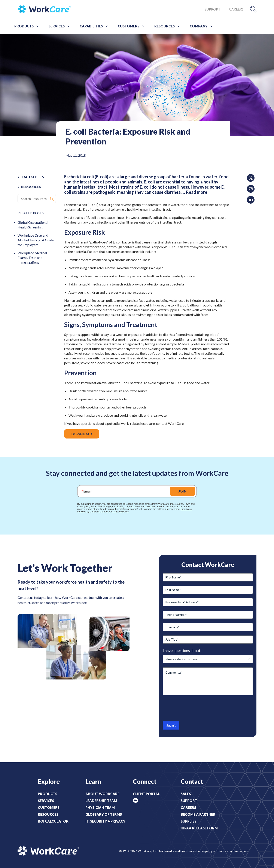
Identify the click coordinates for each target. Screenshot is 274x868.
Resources (169, 26)
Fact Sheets (33, 177)
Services (61, 26)
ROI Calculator (53, 821)
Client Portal (146, 794)
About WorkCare (102, 794)
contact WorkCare (170, 423)
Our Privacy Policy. (119, 512)
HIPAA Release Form (199, 828)
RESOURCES (31, 187)
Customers (133, 26)
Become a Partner (198, 814)
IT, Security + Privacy (105, 821)
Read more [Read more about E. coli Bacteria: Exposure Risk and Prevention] (197, 192)
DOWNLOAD (82, 434)
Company (203, 26)
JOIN (183, 491)
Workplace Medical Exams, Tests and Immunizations (32, 258)
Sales (186, 794)
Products (28, 26)
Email (87, 491)
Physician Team (100, 807)
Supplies (188, 821)
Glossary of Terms (104, 814)
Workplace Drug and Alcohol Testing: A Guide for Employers (36, 240)
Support (213, 9)
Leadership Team (101, 801)
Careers (236, 9)
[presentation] (195, 708)
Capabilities (95, 26)
